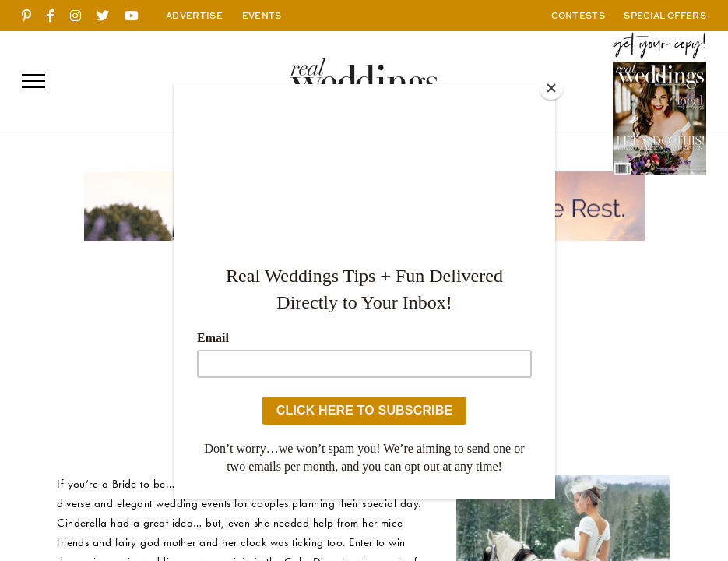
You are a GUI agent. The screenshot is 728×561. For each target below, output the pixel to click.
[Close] (551, 88)
